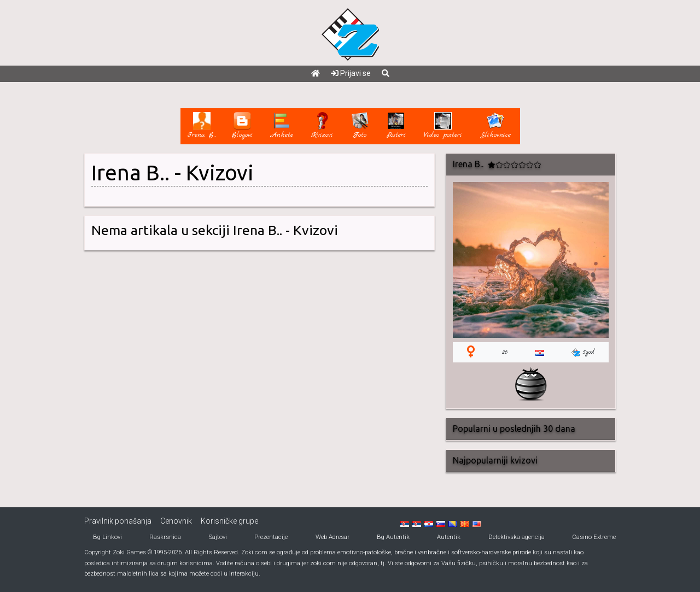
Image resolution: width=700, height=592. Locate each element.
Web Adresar (332, 537)
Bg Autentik (393, 537)
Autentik (449, 537)
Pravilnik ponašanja (118, 521)
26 (505, 352)
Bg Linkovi (107, 537)
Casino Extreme (594, 537)
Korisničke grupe (229, 521)
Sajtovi (218, 537)
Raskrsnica (165, 537)
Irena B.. (130, 172)
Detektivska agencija (517, 537)
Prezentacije (271, 537)
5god (583, 352)
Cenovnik (176, 521)
